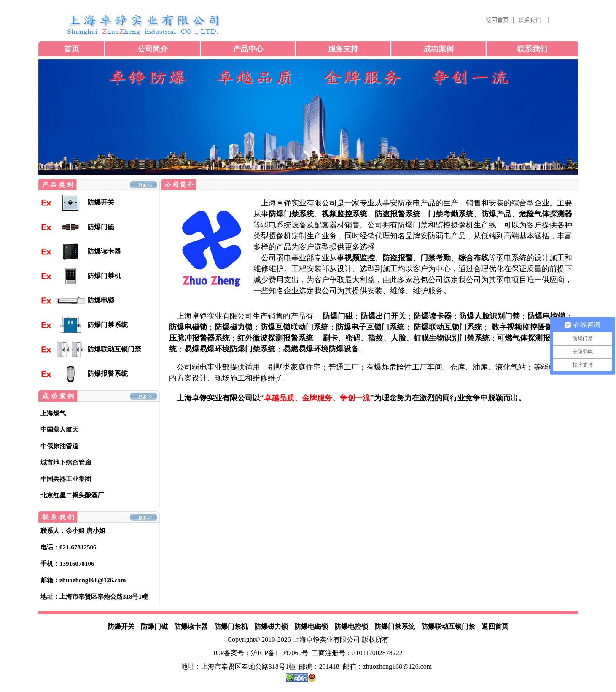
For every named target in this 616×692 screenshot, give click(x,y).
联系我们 (532, 49)
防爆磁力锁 (271, 626)
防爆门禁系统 (108, 325)
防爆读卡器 (191, 626)
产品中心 (248, 49)
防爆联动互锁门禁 (114, 349)
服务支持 (343, 49)
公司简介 (153, 49)
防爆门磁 (154, 626)
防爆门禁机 (231, 626)
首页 (72, 49)
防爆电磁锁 (311, 626)
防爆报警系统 (108, 374)
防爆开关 (101, 202)
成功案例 (438, 49)
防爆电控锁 (351, 626)
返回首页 (495, 626)
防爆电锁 (101, 300)
